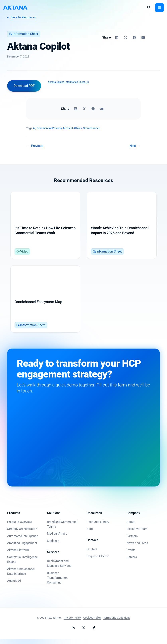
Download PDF (24, 86)
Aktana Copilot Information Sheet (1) (68, 82)
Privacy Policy (72, 623)
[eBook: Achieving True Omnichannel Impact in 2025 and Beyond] (122, 227)
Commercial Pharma (49, 128)
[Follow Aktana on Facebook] (94, 633)
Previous (37, 146)
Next (133, 146)
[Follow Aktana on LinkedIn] (73, 633)
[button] (149, 8)
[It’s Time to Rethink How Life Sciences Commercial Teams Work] (45, 227)
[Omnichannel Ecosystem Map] (45, 303)
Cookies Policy (92, 623)
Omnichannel (91, 128)
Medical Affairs (72, 128)
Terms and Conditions (117, 623)
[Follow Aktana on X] (83, 633)
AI (34, 128)
